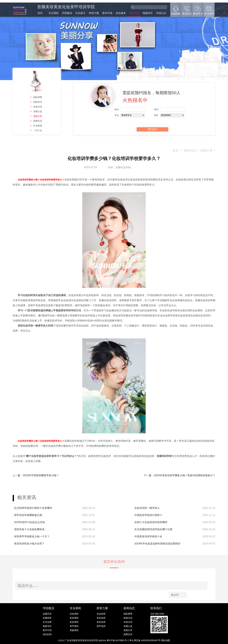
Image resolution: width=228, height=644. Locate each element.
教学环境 (107, 13)
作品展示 (80, 13)
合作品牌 (47, 622)
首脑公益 (38, 111)
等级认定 (161, 13)
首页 (40, 13)
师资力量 (94, 13)
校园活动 (38, 102)
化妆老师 (101, 614)
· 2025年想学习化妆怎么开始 (29, 522)
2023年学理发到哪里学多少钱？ (41, 475)
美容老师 (101, 618)
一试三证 (38, 130)
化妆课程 (74, 614)
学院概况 (67, 13)
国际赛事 (38, 97)
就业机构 (47, 634)
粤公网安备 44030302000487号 (145, 640)
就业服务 (121, 13)
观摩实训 (38, 121)
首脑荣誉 (47, 618)
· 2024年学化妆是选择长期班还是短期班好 (157, 544)
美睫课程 (74, 630)
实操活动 (38, 107)
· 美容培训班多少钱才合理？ (29, 544)
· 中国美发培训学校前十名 (148, 536)
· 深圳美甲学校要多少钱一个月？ (31, 536)
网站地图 (166, 640)
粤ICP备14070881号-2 (118, 640)
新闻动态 (134, 13)
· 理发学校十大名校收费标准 (29, 529)
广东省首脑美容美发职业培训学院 (81, 640)
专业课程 (54, 13)
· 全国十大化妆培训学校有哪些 (150, 522)
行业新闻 (38, 126)
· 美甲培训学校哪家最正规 (27, 515)
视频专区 (148, 13)
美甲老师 (101, 626)
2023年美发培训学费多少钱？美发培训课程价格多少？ (185, 475)
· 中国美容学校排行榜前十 (148, 515)
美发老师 (101, 622)
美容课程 (74, 618)
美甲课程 (74, 626)
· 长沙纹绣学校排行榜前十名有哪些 (32, 508)
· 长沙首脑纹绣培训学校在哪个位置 (153, 529)
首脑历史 (47, 614)
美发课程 (74, 622)
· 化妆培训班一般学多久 (146, 508)
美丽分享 (38, 116)
